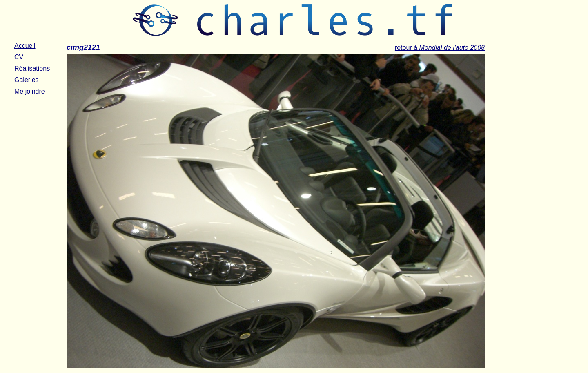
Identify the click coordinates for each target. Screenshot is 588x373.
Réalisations (32, 68)
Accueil (25, 46)
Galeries (27, 80)
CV (19, 57)
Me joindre (30, 91)
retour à (440, 48)
